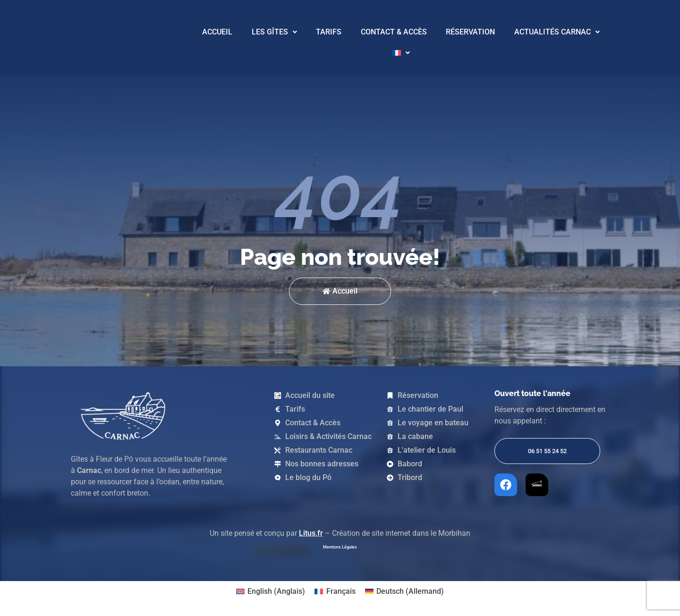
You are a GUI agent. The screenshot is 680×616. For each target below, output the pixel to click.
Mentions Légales (340, 547)
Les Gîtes (274, 32)
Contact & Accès (394, 32)
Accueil (217, 32)
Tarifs (329, 32)
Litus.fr (311, 533)
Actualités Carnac (557, 32)
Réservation (470, 32)
